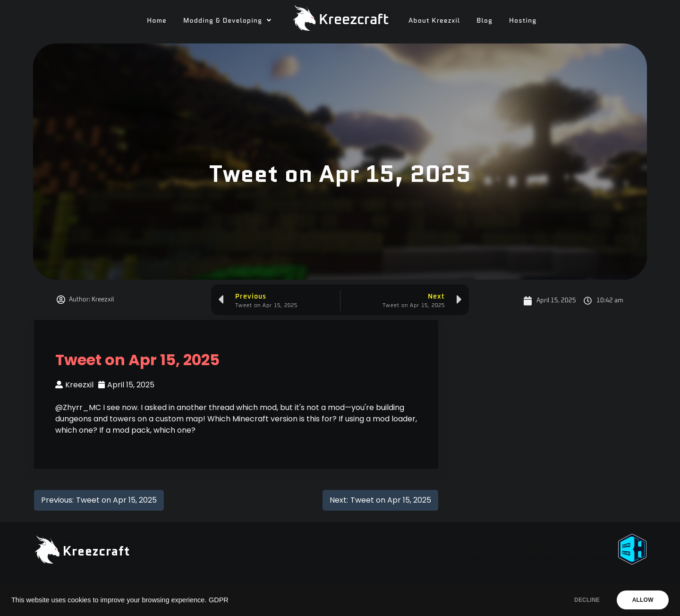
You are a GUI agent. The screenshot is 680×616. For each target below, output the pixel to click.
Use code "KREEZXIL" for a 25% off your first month (534, 558)
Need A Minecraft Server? (552, 547)
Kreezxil (74, 385)
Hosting (523, 20)
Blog (484, 20)
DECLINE (583, 600)
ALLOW (642, 600)
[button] (227, 20)
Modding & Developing (227, 20)
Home (157, 20)
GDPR (219, 600)
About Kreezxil (434, 20)
